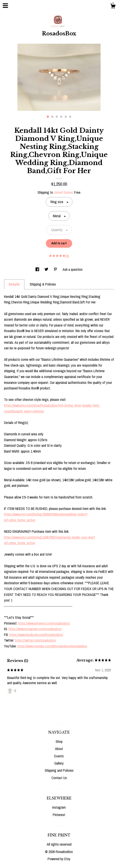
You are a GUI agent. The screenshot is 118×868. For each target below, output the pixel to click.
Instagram (59, 807)
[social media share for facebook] (38, 269)
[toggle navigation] (5, 6)
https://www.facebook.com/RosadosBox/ (36, 635)
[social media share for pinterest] (56, 269)
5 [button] (66, 117)
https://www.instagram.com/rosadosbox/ (35, 629)
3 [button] (57, 117)
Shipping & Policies (43, 284)
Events (59, 756)
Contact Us (59, 778)
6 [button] (70, 117)
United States (63, 192)
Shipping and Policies (59, 770)
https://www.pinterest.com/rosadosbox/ (44, 623)
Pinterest (59, 815)
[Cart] (113, 7)
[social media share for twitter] (47, 269)
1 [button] (48, 117)
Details (14, 284)
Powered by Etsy (59, 859)
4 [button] (61, 117)
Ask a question (73, 269)
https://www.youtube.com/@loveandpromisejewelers (52, 646)
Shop (59, 741)
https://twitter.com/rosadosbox (35, 640)
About (59, 749)
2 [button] (52, 117)
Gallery (59, 763)
